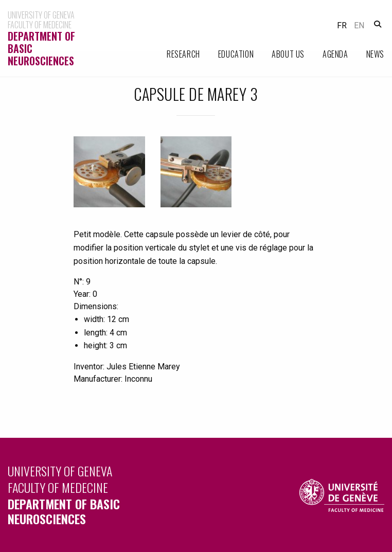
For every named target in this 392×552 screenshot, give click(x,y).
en (359, 25)
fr (342, 25)
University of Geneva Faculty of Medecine (98, 494)
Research (183, 54)
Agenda (335, 54)
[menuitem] (174, 54)
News (375, 54)
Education (236, 54)
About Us (288, 54)
